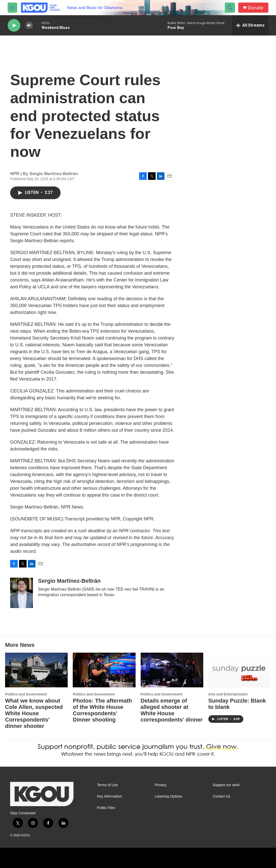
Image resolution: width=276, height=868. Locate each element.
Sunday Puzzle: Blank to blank (237, 704)
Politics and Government (26, 694)
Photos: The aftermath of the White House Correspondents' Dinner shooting (102, 710)
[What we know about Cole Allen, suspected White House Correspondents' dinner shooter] (36, 670)
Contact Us (221, 796)
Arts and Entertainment (228, 694)
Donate (255, 8)
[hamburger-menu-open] (12, 8)
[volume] (29, 25)
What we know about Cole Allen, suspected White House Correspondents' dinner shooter (34, 713)
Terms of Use (107, 785)
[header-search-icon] (230, 8)
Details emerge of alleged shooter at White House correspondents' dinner (172, 710)
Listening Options (169, 796)
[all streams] (250, 25)
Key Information (109, 796)
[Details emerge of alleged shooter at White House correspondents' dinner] (172, 670)
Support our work (226, 785)
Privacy (161, 785)
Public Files (106, 808)
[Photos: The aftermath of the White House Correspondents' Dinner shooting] (104, 670)
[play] (14, 25)
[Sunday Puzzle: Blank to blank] (240, 670)
